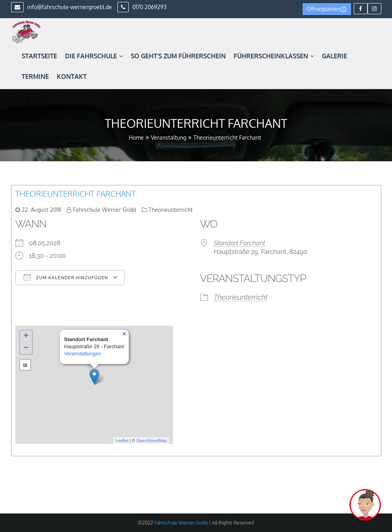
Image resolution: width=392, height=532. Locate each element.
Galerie (334, 56)
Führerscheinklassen (274, 56)
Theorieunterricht (171, 210)
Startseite (39, 56)
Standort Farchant (240, 243)
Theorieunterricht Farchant (76, 194)
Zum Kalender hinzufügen (66, 277)
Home (136, 137)
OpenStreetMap (152, 441)
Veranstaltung (169, 137)
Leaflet (122, 441)
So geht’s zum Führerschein (178, 56)
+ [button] (26, 336)
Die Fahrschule (94, 56)
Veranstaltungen (83, 354)
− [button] (26, 348)
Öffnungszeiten (327, 9)
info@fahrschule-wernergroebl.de (61, 7)
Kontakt (72, 77)
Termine (35, 77)
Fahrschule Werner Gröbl (105, 210)
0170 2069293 (142, 7)
